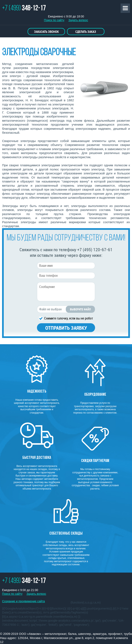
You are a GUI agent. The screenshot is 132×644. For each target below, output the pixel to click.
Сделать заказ (86, 32)
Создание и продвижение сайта (23, 601)
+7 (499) (24, 9)
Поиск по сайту (54, 20)
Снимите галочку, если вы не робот (69, 318)
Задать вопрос (78, 20)
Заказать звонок (46, 32)
